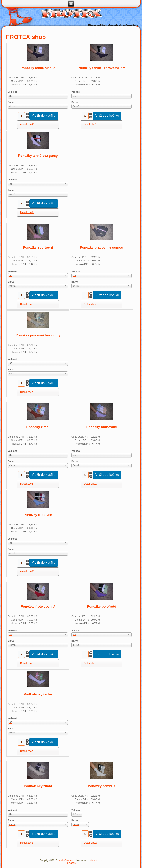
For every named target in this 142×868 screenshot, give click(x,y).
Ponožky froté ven (38, 515)
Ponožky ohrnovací (102, 427)
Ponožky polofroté (102, 607)
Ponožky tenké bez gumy (38, 156)
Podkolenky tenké (38, 694)
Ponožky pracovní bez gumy (38, 335)
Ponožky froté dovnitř (38, 607)
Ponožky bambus (102, 786)
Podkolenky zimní (38, 786)
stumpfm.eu (96, 860)
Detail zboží (27, 125)
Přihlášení (71, 863)
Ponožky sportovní (38, 247)
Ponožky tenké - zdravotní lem (102, 68)
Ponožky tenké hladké (38, 68)
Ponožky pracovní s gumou (102, 247)
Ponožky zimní (38, 427)
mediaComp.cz (66, 860)
